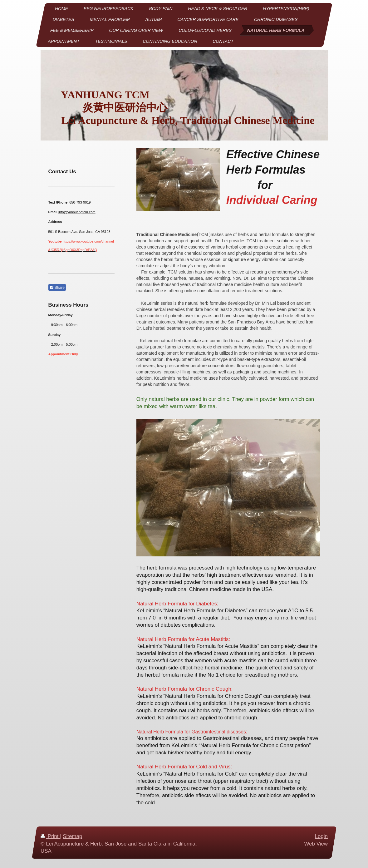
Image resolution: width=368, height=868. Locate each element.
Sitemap (72, 836)
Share (57, 288)
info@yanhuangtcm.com (77, 212)
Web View (316, 844)
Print (50, 836)
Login (321, 836)
